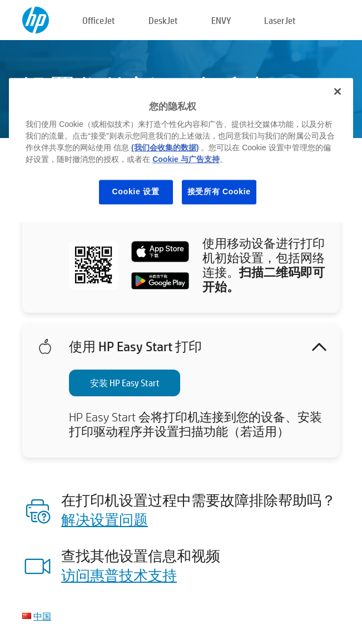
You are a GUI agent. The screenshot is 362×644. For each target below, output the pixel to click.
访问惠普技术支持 (119, 575)
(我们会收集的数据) (165, 148)
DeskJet (163, 20)
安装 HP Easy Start (125, 383)
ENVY (221, 20)
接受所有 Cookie (219, 191)
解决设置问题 (105, 519)
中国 (42, 616)
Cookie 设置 (136, 191)
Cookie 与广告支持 (186, 159)
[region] (181, 150)
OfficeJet (99, 20)
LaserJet (280, 20)
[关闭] (338, 91)
